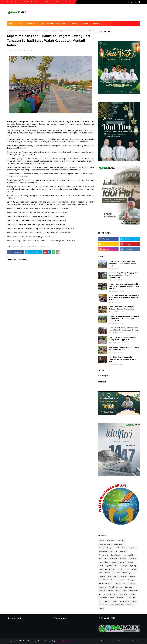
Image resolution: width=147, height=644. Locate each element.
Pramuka (130, 605)
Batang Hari (113, 551)
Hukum (123, 562)
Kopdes (114, 601)
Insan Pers (122, 580)
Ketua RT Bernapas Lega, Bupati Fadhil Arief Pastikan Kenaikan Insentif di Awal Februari (124, 286)
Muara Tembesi (113, 576)
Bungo (111, 591)
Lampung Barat (125, 601)
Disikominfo (132, 583)
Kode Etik (34, 2)
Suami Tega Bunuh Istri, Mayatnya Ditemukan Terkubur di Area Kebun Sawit (122, 264)
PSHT (101, 569)
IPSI (100, 601)
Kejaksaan (109, 566)
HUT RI (107, 569)
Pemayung (127, 573)
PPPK (124, 591)
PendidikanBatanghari (117, 605)
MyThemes (71, 641)
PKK (114, 569)
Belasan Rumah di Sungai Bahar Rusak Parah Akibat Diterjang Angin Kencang (123, 329)
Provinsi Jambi (104, 555)
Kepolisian (124, 551)
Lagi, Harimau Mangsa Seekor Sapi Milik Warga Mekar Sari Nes (124, 348)
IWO (100, 573)
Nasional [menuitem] (97, 24)
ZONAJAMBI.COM (24, 641)
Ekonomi (134, 569)
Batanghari (110, 541)
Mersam (130, 562)
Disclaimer (18, 2)
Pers (127, 569)
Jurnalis (107, 601)
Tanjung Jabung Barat (106, 583)
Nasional (123, 559)
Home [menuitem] (11, 24)
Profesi (112, 598)
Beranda (10, 2)
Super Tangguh (116, 555)
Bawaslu (107, 573)
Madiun (135, 601)
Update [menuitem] (65, 24)
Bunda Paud (131, 598)
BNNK (118, 583)
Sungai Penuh (133, 591)
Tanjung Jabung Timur (129, 548)
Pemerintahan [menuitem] (53, 24)
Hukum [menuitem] (41, 24)
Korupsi (133, 594)
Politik (101, 566)
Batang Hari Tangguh (19, 247)
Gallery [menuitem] (85, 24)
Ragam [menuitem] (19, 24)
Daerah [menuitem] (75, 24)
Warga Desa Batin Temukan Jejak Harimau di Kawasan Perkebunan (121, 308)
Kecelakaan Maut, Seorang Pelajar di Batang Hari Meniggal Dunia (123, 339)
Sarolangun (129, 587)
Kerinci (118, 591)
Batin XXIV (102, 591)
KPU (117, 566)
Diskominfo (117, 573)
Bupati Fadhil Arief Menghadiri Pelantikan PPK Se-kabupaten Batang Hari (123, 359)
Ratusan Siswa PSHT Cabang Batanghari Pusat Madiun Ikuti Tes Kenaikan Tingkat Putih (124, 319)
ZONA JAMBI (13, 50)
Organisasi (114, 562)
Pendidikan (114, 559)
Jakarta (124, 576)
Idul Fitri (120, 569)
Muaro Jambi (103, 559)
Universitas (108, 594)
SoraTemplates (62, 641)
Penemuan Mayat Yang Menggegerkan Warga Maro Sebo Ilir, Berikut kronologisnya (123, 275)
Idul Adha (132, 576)
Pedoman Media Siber (47, 2)
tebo (116, 594)
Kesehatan (132, 559)
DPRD (117, 548)
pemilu (101, 608)
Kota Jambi (103, 587)
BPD (124, 583)
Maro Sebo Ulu (129, 555)
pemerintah (17, 31)
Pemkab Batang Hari (116, 587)
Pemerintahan (119, 544)
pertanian (102, 576)
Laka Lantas (103, 598)
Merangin (131, 580)
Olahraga (124, 566)
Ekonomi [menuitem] (31, 24)
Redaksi (27, 2)
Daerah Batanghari (33, 247)
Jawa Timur (124, 594)
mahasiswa (121, 598)
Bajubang (133, 566)
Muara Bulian (103, 562)
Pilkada (113, 580)
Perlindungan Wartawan (64, 2)
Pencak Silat (103, 605)
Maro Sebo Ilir (104, 580)
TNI (100, 594)
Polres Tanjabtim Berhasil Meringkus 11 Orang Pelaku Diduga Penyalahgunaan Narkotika (124, 298)
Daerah (102, 541)
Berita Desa (103, 551)
